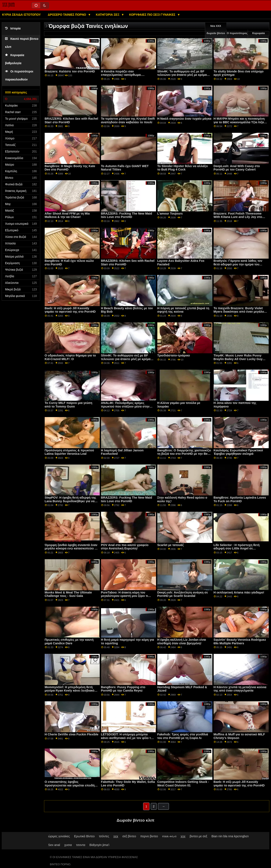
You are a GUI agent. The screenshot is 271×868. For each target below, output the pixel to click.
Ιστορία (13, 28)
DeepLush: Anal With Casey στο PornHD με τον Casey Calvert (237, 168)
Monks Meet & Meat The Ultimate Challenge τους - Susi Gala (68, 594)
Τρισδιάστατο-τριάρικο (174, 355)
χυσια (68, 845)
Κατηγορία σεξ (108, 15)
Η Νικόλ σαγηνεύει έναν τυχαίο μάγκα (184, 119)
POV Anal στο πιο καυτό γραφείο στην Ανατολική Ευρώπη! (125, 547)
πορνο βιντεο (149, 836)
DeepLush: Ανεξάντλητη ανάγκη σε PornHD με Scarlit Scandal (183, 594)
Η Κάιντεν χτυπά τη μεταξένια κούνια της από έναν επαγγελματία (240, 689)
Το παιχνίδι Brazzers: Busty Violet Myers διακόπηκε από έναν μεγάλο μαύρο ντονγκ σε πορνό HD (239, 312)
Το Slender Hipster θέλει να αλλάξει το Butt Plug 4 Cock (183, 168)
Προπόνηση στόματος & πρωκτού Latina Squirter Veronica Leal (69, 452)
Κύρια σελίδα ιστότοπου (21, 15)
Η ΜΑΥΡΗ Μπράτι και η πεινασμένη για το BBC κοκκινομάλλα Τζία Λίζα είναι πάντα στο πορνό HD (239, 122)
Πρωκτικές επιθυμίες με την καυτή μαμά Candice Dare (69, 641)
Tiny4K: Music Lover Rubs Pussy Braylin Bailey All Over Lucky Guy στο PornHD (238, 359)
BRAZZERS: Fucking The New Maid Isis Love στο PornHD (127, 215)
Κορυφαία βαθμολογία (259, 37)
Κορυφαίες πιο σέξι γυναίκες (153, 15)
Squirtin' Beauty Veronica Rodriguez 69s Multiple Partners (240, 641)
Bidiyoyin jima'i (100, 845)
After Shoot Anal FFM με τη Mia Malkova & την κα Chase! (67, 215)
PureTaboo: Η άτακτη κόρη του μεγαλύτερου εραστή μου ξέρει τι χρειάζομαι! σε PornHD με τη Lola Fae (125, 598)
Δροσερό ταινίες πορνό (67, 15)
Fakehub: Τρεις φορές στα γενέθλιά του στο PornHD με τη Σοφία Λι (183, 736)
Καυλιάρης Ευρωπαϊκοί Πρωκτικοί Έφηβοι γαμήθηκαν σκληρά (238, 452)
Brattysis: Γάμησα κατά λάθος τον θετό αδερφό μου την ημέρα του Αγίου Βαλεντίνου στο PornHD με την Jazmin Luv (240, 266)
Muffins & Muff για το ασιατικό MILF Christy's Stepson (239, 736)
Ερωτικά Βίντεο (84, 836)
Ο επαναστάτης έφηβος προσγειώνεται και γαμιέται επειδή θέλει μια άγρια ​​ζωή (70, 785)
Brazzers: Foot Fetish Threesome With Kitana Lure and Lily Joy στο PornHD (238, 217)
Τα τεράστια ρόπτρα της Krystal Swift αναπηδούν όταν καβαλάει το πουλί (128, 120)
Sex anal (54, 845)
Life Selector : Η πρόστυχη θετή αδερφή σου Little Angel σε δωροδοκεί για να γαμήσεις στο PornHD (237, 550)
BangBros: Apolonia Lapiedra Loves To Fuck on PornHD (240, 499)
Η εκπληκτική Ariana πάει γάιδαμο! (239, 592)
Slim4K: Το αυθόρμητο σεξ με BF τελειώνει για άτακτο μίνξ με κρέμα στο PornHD (182, 75)
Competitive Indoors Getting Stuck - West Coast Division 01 (183, 784)
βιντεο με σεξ (198, 836)
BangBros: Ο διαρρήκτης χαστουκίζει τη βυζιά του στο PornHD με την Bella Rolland (184, 454)
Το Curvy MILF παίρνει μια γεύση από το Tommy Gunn (68, 405)
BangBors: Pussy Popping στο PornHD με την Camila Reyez (123, 689)
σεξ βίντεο (129, 836)
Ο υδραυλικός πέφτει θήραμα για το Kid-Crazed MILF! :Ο (70, 357)
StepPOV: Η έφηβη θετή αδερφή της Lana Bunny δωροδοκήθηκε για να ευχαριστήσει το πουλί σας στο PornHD (71, 503)
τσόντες (104, 836)
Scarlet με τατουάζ (171, 545)
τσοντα (81, 845)
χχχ (116, 836)
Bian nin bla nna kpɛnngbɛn (230, 836)
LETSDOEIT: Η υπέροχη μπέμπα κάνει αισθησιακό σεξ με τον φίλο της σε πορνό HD (128, 738)
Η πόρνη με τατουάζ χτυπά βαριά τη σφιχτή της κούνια (183, 310)
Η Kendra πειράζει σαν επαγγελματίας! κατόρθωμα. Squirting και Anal (121, 75)
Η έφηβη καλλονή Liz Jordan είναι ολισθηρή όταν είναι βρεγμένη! (182, 641)
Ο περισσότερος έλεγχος (237, 37)
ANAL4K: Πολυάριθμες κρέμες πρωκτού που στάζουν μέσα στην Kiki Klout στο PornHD (125, 406)
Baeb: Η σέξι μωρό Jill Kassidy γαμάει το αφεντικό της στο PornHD (70, 310)
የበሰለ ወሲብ (169, 836)
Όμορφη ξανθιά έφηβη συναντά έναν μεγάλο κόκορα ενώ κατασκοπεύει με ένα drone (71, 548)
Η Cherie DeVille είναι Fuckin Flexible (72, 734)
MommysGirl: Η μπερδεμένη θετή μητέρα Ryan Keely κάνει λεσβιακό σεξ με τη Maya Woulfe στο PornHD (70, 691)
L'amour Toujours (170, 214)
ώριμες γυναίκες (59, 836)
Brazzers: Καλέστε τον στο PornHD (70, 71)
